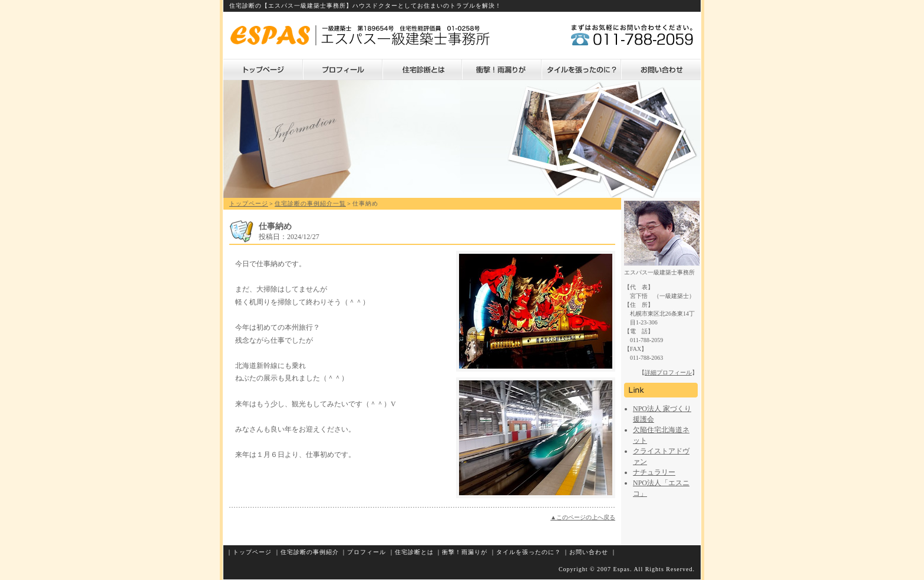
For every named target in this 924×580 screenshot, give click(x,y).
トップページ (263, 69)
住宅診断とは (422, 69)
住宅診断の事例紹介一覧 (310, 203)
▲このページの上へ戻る (583, 517)
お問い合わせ (661, 69)
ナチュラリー (654, 472)
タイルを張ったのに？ (581, 69)
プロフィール (343, 69)
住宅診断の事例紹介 (310, 552)
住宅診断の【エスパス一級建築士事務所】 (291, 6)
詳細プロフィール (668, 372)
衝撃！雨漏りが (502, 69)
